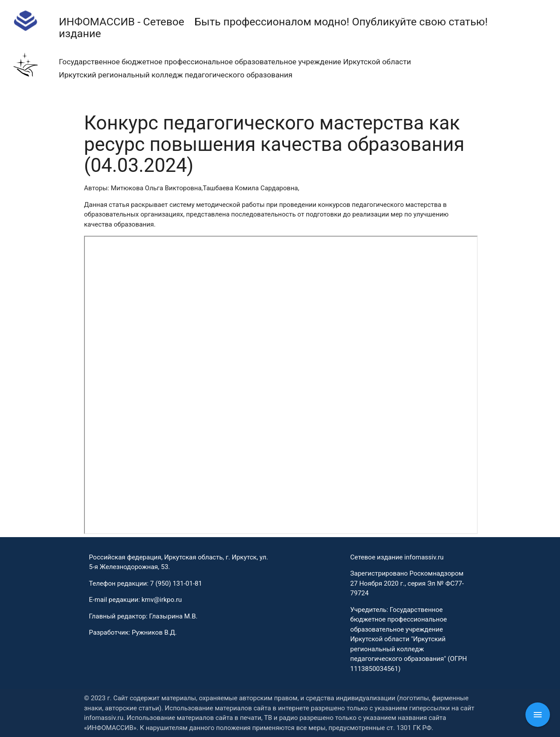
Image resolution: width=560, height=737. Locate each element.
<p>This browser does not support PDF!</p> (281, 385)
